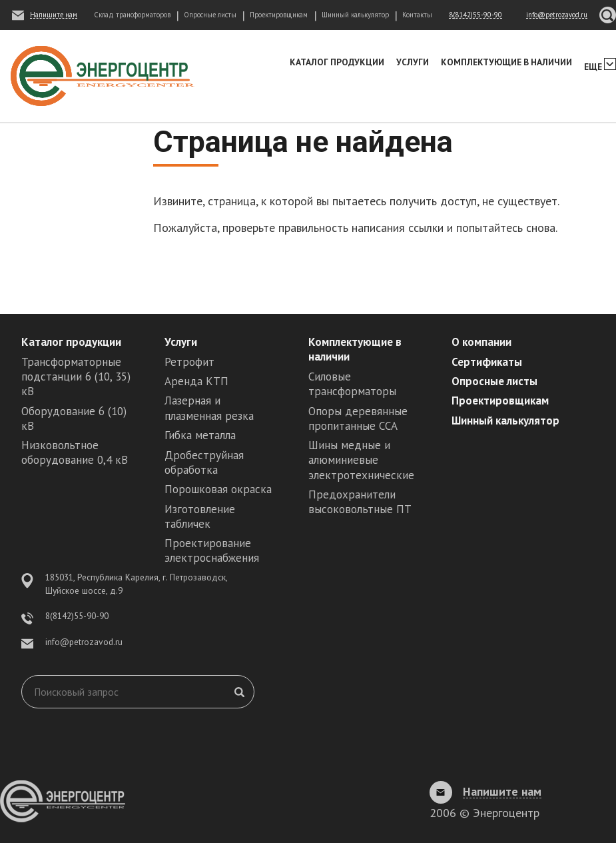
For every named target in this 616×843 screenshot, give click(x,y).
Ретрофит (189, 362)
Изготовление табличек (200, 516)
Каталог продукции (337, 62)
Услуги (413, 62)
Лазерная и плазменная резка (209, 408)
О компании (481, 342)
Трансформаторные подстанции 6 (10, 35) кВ (76, 377)
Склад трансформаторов (132, 15)
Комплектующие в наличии (506, 62)
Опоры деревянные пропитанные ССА (358, 419)
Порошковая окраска (218, 489)
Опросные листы (210, 15)
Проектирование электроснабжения (212, 550)
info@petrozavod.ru (84, 642)
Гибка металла (200, 435)
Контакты (417, 15)
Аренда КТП (196, 381)
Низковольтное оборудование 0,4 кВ (75, 452)
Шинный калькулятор (355, 15)
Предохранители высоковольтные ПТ (360, 502)
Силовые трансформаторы (352, 384)
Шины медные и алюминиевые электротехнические (361, 460)
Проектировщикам (279, 15)
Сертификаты (487, 362)
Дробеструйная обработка (204, 462)
